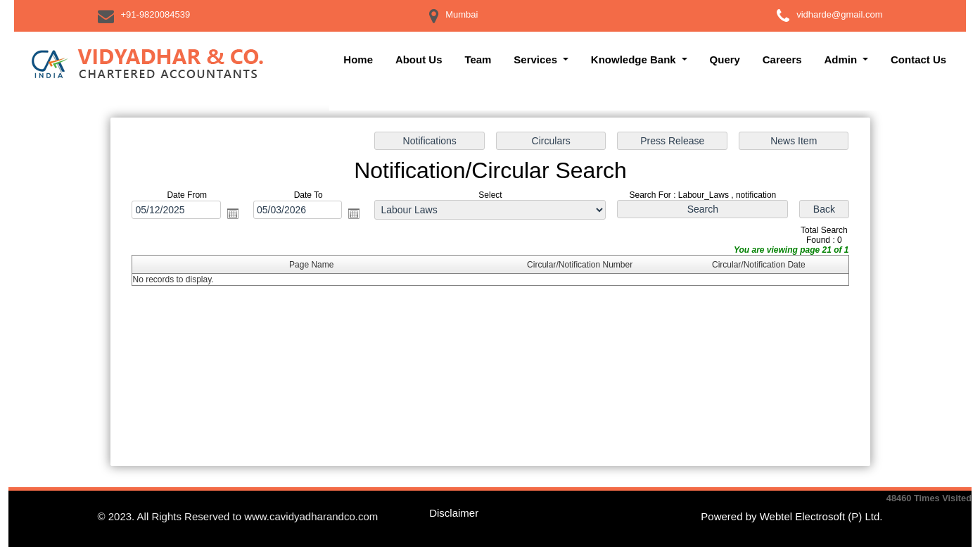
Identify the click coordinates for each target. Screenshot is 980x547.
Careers (782, 59)
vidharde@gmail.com (839, 14)
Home (358, 59)
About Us (419, 59)
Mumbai (462, 14)
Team (478, 59)
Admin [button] (842, 59)
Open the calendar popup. (234, 214)
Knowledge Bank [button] (635, 59)
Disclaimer (454, 513)
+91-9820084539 (156, 14)
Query (725, 59)
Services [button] (537, 59)
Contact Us (918, 59)
